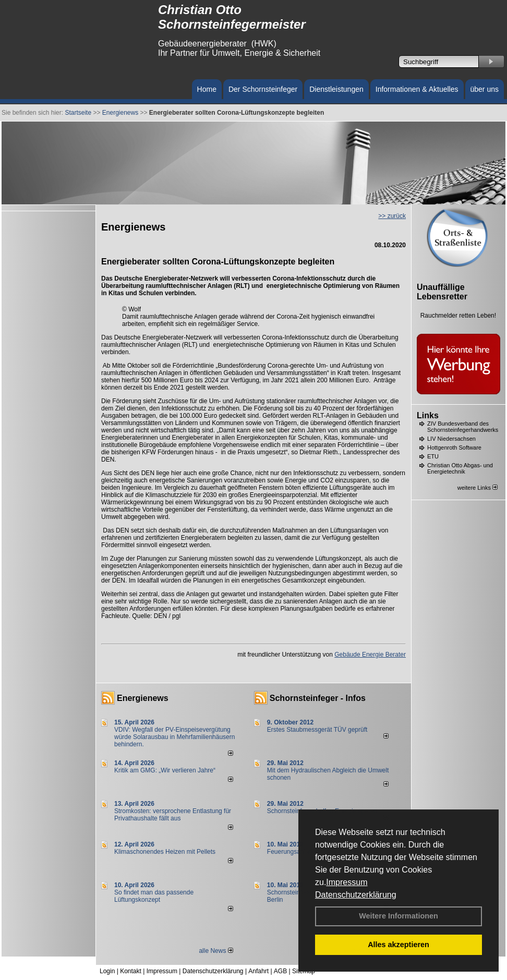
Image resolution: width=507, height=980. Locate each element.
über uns (485, 89)
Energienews (143, 698)
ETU (433, 456)
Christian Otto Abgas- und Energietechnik (460, 468)
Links (428, 415)
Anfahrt (258, 971)
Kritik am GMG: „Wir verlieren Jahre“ (165, 770)
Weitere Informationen (399, 916)
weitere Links (478, 488)
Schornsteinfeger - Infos (318, 698)
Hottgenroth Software (454, 447)
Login (107, 971)
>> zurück (392, 216)
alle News (216, 951)
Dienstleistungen (336, 89)
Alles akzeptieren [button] (399, 945)
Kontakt (131, 971)
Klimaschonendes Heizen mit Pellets (165, 852)
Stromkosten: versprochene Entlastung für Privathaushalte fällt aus (173, 815)
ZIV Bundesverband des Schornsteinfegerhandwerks (463, 427)
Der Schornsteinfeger (263, 89)
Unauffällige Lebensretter (442, 292)
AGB (280, 971)
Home (207, 89)
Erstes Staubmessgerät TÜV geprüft (317, 730)
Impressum (347, 882)
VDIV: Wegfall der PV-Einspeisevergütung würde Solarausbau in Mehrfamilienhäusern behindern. (174, 737)
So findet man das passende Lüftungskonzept (154, 896)
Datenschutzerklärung (356, 895)
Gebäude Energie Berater (370, 655)
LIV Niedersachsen (451, 439)
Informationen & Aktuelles (417, 89)
